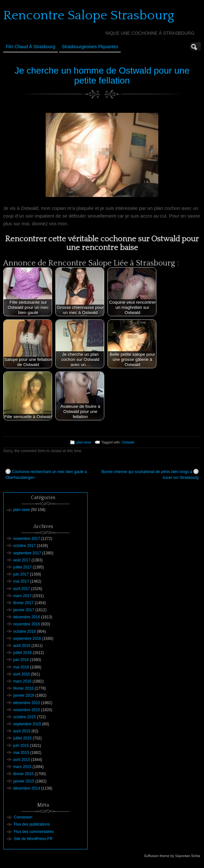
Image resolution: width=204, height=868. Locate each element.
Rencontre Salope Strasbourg (89, 15)
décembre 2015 (27, 703)
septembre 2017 (27, 553)
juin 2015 (21, 746)
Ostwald (128, 442)
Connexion (23, 817)
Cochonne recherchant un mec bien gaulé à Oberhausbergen (46, 474)
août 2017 (22, 560)
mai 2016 (21, 667)
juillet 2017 (22, 567)
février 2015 (23, 774)
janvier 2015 (24, 781)
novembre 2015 (27, 710)
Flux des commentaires (34, 832)
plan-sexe (84, 442)
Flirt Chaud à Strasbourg (31, 47)
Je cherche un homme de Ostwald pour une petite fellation (102, 76)
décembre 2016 (27, 617)
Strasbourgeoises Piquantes (90, 47)
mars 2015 (22, 767)
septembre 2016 (27, 639)
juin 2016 (21, 660)
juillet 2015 (22, 738)
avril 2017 (22, 589)
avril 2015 (22, 760)
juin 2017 (21, 574)
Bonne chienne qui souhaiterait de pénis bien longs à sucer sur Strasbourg (150, 474)
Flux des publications (32, 824)
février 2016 (23, 688)
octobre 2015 (24, 717)
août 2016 (22, 646)
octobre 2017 (24, 546)
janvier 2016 (24, 695)
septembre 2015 (27, 724)
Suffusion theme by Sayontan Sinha (172, 856)
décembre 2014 (27, 788)
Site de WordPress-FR (33, 839)
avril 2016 (22, 674)
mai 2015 (21, 753)
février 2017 (23, 603)
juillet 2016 (22, 653)
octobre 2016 (24, 631)
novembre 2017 (27, 539)
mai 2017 (21, 581)
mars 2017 (22, 596)
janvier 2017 (24, 610)
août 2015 (22, 731)
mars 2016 (22, 681)
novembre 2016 (27, 624)
